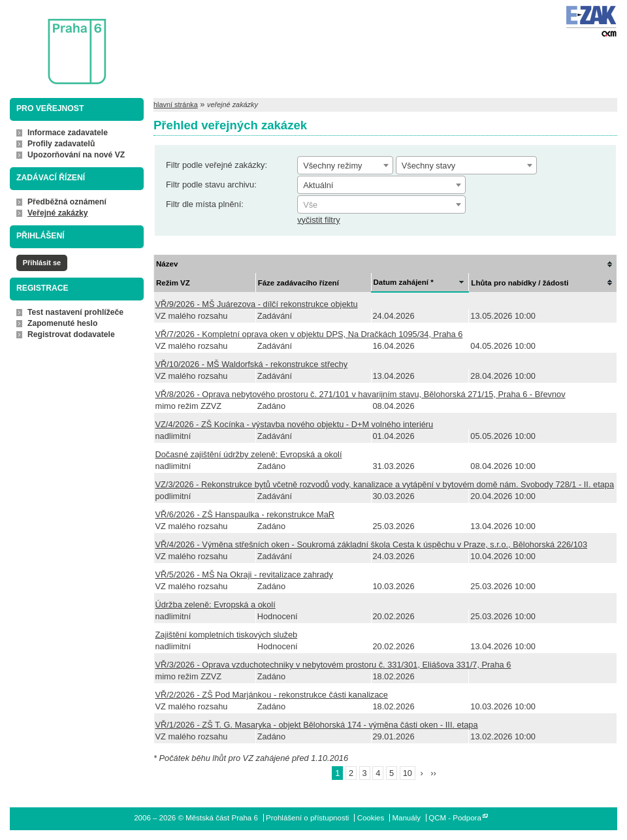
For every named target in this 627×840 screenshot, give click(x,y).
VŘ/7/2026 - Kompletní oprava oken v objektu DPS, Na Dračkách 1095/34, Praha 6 (309, 334)
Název (167, 264)
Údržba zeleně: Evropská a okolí (216, 605)
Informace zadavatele (68, 133)
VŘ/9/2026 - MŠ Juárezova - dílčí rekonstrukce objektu (257, 304)
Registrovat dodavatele (71, 334)
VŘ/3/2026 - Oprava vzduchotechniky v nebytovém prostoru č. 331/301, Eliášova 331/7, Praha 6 (333, 665)
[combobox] (345, 165)
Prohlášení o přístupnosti (307, 818)
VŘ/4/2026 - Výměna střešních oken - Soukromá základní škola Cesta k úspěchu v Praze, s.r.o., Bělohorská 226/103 (372, 544)
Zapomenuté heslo (62, 323)
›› (433, 773)
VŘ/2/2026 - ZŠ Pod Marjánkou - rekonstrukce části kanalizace (272, 695)
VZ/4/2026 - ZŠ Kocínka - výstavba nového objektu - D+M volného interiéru (295, 424)
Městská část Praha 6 (57, 43)
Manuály (406, 818)
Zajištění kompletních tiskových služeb (227, 635)
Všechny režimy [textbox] (332, 166)
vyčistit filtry (318, 220)
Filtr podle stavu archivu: (211, 185)
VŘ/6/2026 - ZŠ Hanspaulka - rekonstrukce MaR (245, 514)
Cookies (371, 818)
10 (408, 773)
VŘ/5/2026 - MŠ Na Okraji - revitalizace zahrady (244, 574)
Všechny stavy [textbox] (429, 166)
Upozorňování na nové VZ (76, 155)
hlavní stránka (176, 105)
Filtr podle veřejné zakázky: (217, 165)
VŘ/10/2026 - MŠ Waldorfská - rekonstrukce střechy (252, 364)
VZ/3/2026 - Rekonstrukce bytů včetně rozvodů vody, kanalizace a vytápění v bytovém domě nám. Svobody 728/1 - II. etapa (385, 484)
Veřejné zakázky (58, 213)
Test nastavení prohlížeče (75, 312)
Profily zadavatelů (61, 144)
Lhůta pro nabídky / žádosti (520, 283)
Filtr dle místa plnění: (205, 204)
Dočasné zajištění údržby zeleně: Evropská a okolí (249, 454)
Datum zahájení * (404, 282)
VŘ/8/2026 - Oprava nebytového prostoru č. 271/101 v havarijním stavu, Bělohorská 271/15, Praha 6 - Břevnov (361, 394)
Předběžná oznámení (67, 202)
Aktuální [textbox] (318, 185)
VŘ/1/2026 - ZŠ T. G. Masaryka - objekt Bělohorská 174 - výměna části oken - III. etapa (317, 725)
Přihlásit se (42, 263)
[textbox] (381, 205)
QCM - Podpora (455, 818)
